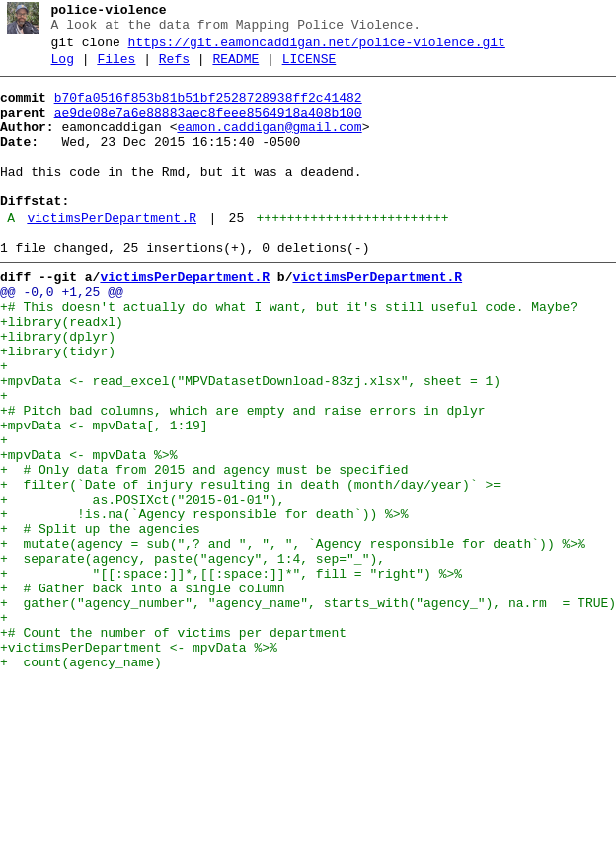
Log (63, 68)
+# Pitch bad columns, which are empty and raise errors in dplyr (242, 479)
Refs (174, 68)
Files (116, 68)
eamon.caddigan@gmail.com (269, 145)
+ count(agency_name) (81, 781)
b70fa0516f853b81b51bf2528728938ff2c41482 (208, 110)
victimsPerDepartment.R (112, 254)
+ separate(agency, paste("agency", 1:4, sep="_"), (196, 657)
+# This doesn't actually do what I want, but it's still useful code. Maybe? (289, 354)
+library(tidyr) (58, 408)
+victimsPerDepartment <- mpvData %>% (139, 763)
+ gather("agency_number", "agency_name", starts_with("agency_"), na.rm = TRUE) (308, 710)
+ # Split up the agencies (100, 621)
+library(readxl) (62, 372)
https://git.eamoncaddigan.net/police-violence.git (317, 48)
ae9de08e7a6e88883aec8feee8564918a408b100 (208, 127)
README (235, 68)
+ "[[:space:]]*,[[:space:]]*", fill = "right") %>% (231, 674)
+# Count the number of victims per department (173, 745)
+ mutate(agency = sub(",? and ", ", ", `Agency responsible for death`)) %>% (293, 639)
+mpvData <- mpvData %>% (88, 532)
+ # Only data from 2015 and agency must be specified (204, 550)
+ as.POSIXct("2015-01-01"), (143, 585)
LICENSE (309, 68)
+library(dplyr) (58, 390)
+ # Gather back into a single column (143, 692)
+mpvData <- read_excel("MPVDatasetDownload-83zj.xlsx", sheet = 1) (250, 443)
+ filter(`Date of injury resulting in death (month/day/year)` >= (250, 568)
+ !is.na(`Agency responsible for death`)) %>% (204, 603)
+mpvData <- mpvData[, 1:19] (104, 497)
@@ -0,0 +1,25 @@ (62, 337)
